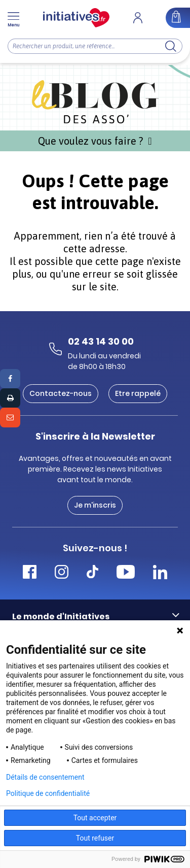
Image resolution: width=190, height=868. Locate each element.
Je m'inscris (95, 505)
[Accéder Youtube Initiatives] (126, 573)
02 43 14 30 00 (101, 341)
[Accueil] (76, 18)
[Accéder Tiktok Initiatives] (92, 573)
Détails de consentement (45, 777)
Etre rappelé (138, 393)
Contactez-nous (61, 393)
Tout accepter (95, 818)
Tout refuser (95, 838)
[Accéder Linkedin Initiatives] (160, 573)
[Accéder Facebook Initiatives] (30, 573)
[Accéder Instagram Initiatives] (62, 573)
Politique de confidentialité (48, 793)
